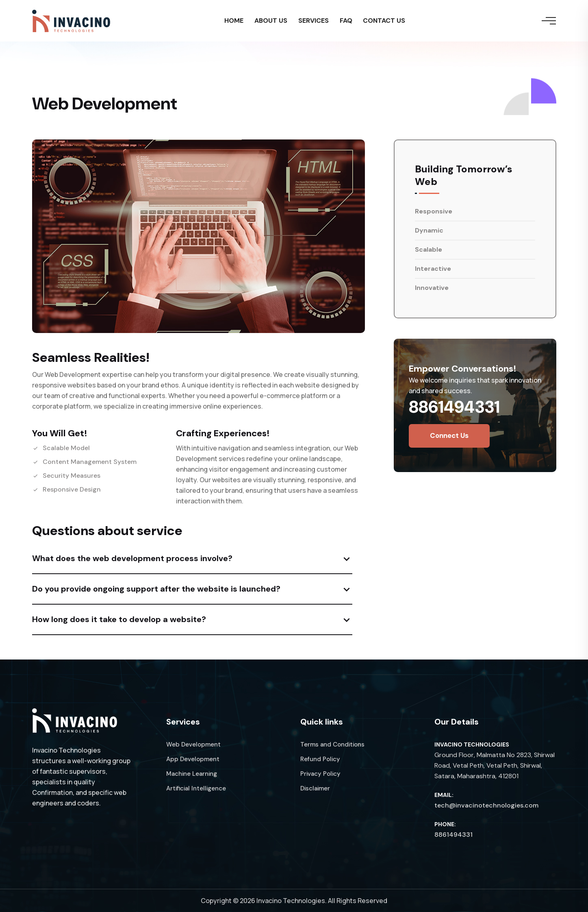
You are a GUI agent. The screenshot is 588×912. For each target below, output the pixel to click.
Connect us (449, 435)
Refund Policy (320, 759)
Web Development (193, 744)
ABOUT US (270, 21)
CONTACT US (387, 21)
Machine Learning (192, 774)
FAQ (347, 21)
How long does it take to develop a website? (119, 619)
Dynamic (429, 230)
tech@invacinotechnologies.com (486, 805)
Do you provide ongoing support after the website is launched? (156, 589)
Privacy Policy (320, 774)
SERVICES (314, 21)
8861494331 (454, 407)
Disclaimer (315, 788)
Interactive (433, 269)
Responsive (434, 211)
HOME (231, 21)
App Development (193, 759)
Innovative (432, 288)
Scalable (429, 249)
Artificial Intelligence (196, 788)
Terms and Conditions (332, 744)
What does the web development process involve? (132, 558)
